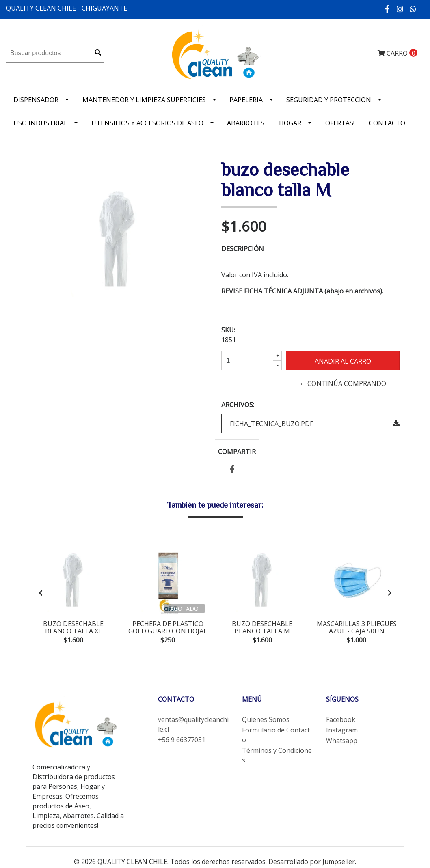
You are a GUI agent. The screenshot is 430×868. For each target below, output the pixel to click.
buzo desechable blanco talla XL (73, 627)
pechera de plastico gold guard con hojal (168, 627)
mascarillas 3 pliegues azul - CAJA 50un (357, 627)
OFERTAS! (340, 123)
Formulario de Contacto (276, 737)
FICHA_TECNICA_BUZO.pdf (315, 424)
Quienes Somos (266, 721)
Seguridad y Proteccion (329, 100)
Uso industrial (40, 123)
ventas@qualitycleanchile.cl (193, 726)
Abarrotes (246, 123)
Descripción (243, 249)
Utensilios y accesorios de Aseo (147, 123)
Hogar (290, 123)
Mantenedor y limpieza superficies (144, 100)
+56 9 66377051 (182, 741)
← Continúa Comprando (343, 383)
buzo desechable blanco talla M (262, 627)
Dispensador (36, 100)
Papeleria (246, 100)
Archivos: (238, 405)
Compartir (237, 452)
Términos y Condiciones (277, 757)
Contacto (387, 123)
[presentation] (41, 594)
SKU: (228, 330)
